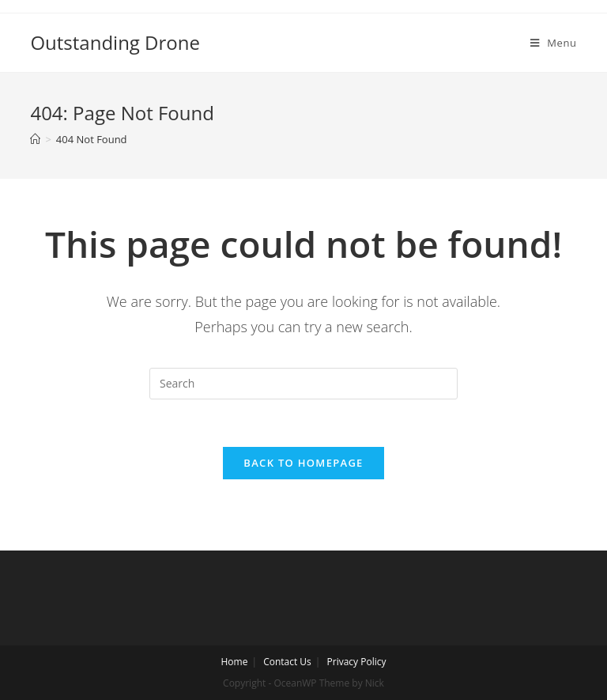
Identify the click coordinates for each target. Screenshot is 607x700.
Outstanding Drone (115, 42)
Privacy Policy (357, 662)
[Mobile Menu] (554, 43)
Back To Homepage (303, 463)
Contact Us (287, 662)
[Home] (35, 139)
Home (234, 662)
